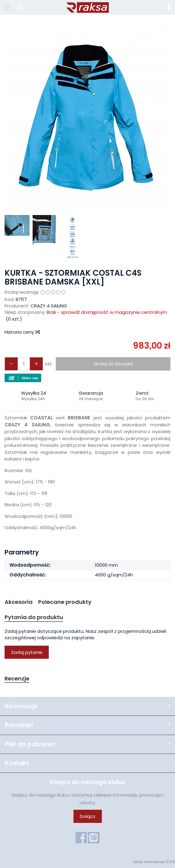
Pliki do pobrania (87, 744)
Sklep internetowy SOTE (154, 862)
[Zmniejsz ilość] (36, 364)
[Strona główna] (87, 7)
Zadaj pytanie (27, 652)
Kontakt (17, 763)
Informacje (87, 706)
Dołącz (88, 816)
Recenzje (17, 678)
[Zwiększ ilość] (11, 364)
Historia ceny (22, 332)
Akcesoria (19, 602)
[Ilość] (24, 364)
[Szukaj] (20, 7)
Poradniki (87, 725)
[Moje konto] (169, 7)
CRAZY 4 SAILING (49, 306)
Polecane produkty (65, 602)
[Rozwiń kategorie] (7, 7)
